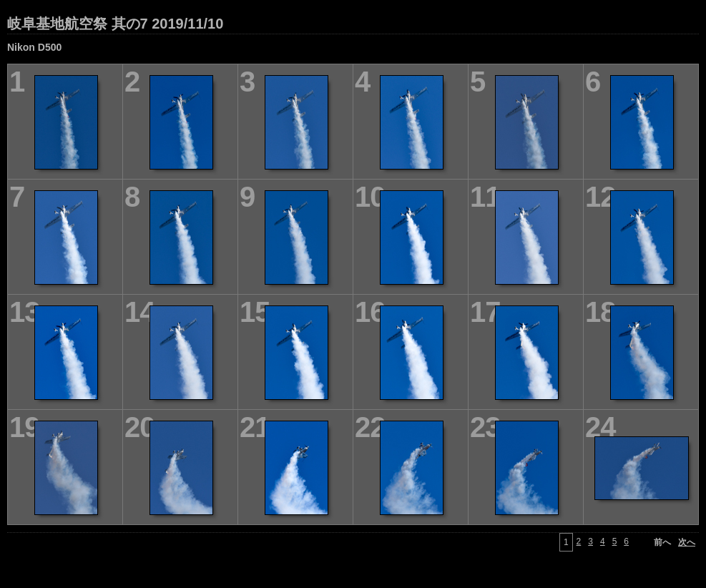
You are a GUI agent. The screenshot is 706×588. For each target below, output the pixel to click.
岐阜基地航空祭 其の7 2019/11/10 (115, 24)
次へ (687, 542)
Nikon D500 (34, 47)
